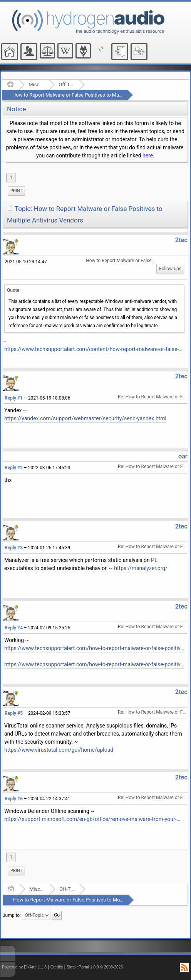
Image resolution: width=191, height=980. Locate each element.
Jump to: (12, 915)
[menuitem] (16, 191)
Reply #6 (14, 799)
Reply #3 (14, 548)
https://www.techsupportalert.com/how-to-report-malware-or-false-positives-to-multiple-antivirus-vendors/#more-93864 (94, 648)
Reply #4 (14, 628)
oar (183, 456)
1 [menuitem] (11, 177)
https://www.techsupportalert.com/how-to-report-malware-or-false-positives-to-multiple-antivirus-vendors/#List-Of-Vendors (94, 664)
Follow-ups (170, 269)
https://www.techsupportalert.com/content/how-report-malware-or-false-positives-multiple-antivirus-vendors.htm (94, 349)
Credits (57, 967)
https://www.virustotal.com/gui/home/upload (59, 750)
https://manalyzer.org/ (141, 568)
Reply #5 (14, 713)
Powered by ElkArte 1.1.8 (24, 967)
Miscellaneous (36, 84)
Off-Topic (66, 84)
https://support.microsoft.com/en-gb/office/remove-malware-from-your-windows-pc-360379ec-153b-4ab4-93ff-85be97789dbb (94, 819)
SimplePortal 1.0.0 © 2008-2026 (95, 967)
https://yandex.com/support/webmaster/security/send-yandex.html (85, 418)
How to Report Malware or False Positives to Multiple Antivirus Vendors (91, 95)
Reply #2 (14, 468)
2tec (181, 240)
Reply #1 (14, 398)
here (148, 156)
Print (16, 191)
